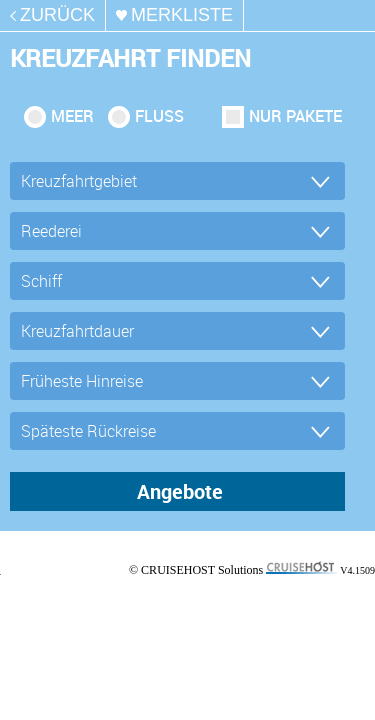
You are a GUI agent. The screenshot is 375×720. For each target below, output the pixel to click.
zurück (57, 15)
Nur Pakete (295, 116)
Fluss (159, 116)
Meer (72, 116)
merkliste (182, 15)
